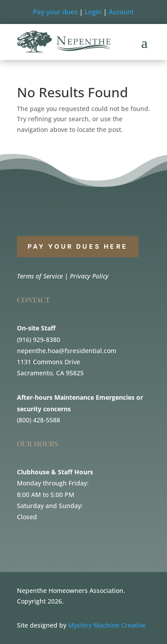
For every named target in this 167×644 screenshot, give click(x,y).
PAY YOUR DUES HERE (78, 246)
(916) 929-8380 (39, 340)
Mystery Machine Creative (107, 625)
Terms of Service (40, 276)
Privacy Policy (89, 276)
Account (121, 12)
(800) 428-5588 (39, 420)
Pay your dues (55, 12)
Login (93, 12)
